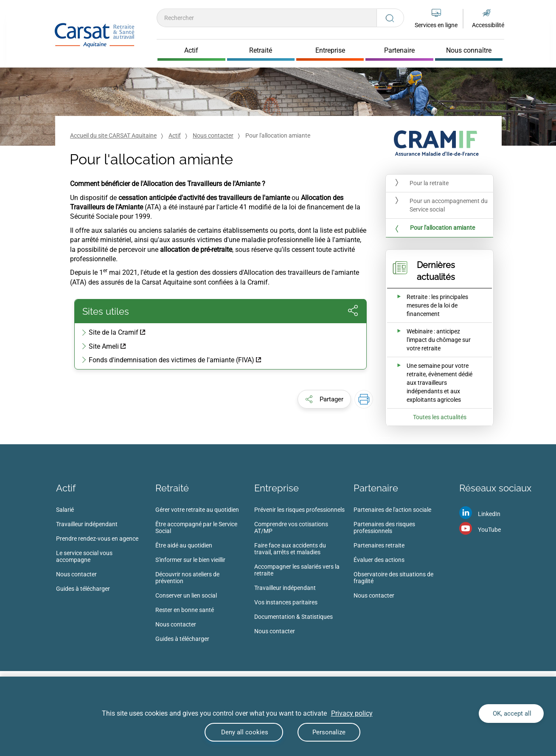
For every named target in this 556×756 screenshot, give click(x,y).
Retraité (172, 488)
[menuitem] (106, 552)
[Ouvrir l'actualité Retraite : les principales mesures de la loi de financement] (434, 305)
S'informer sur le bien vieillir (190, 560)
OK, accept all (511, 714)
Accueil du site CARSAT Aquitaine (113, 135)
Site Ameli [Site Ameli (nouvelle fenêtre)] (104, 346)
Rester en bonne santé (185, 610)
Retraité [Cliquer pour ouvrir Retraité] (261, 51)
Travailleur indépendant (87, 524)
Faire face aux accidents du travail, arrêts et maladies (290, 549)
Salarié (65, 510)
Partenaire (376, 488)
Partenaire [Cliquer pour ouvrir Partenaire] (399, 51)
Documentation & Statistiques (293, 617)
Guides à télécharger (83, 589)
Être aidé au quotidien (184, 545)
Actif (175, 135)
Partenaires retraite (379, 545)
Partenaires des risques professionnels (384, 528)
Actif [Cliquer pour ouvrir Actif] (191, 51)
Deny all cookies (244, 732)
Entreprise (277, 488)
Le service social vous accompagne (84, 556)
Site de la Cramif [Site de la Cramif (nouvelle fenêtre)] (114, 332)
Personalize (329, 732)
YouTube (489, 530)
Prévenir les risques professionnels (299, 510)
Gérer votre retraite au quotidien (197, 510)
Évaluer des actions (379, 560)
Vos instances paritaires (286, 602)
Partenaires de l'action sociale (392, 510)
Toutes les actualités (440, 417)
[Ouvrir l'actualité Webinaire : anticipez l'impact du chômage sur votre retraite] (434, 340)
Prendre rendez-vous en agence (97, 539)
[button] (324, 399)
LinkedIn (489, 514)
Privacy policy (352, 713)
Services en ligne (436, 25)
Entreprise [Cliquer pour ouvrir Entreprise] (330, 51)
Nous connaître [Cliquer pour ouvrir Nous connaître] (469, 51)
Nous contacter (213, 135)
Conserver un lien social (186, 595)
